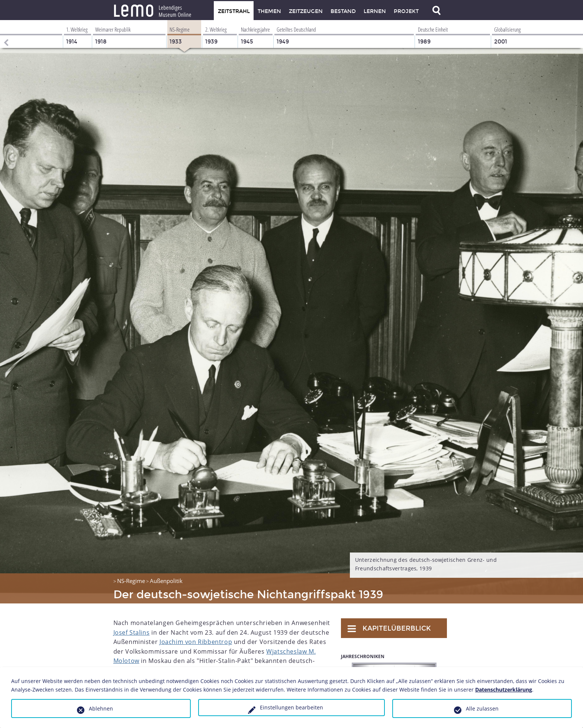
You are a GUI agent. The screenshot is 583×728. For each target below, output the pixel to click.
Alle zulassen (482, 708)
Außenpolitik (166, 581)
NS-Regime (131, 581)
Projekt (406, 11)
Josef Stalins (132, 632)
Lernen (375, 11)
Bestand (343, 11)
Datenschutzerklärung (504, 690)
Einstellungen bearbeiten (291, 707)
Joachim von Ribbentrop (196, 642)
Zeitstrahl (234, 11)
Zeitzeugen (306, 11)
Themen (269, 11)
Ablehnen (101, 708)
